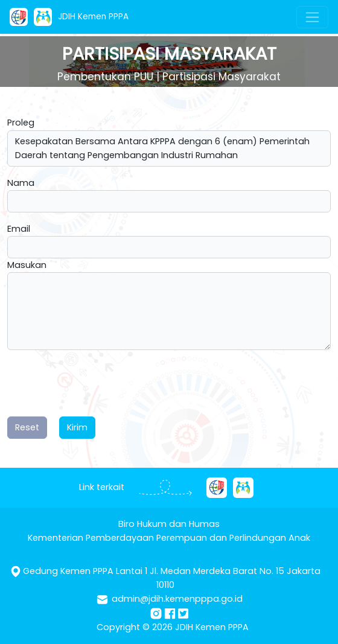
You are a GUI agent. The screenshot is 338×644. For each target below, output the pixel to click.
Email (19, 229)
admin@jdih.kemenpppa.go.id (177, 599)
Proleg (21, 123)
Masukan (27, 265)
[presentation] (99, 383)
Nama (21, 183)
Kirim (77, 427)
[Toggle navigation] (312, 17)
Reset (27, 427)
